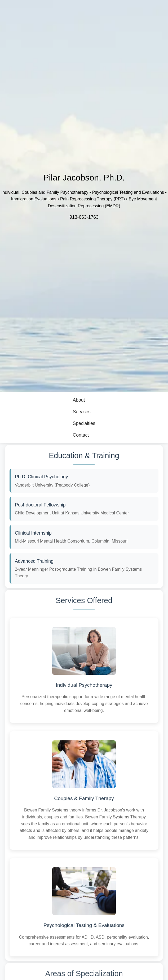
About (79, 400)
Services (81, 412)
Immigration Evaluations (34, 199)
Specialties (84, 423)
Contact (81, 435)
